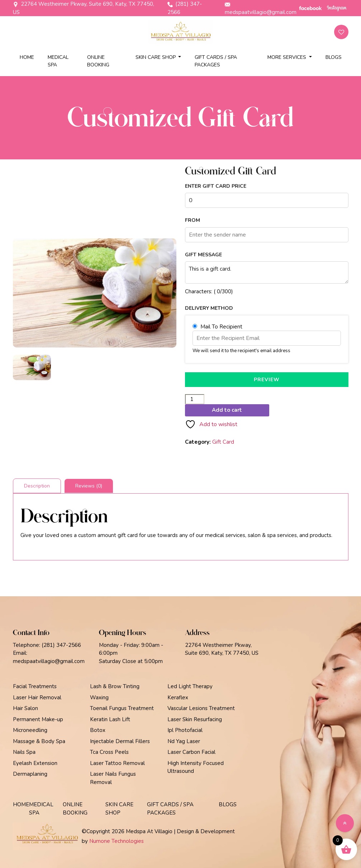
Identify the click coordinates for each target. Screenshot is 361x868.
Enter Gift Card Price (216, 186)
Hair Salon (25, 708)
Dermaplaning (30, 774)
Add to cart (227, 410)
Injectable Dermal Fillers (120, 741)
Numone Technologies (117, 841)
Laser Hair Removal (37, 697)
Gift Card (223, 442)
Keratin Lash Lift (110, 719)
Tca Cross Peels (109, 752)
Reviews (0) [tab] (89, 486)
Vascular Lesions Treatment (201, 708)
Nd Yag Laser (184, 741)
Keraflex (178, 697)
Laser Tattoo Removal (117, 763)
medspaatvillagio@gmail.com (261, 9)
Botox (98, 730)
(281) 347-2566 (185, 8)
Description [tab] (37, 486)
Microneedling (30, 730)
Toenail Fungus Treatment (122, 708)
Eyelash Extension (35, 763)
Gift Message (203, 255)
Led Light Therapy (190, 686)
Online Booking (98, 61)
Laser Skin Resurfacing (195, 719)
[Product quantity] (195, 399)
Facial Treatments (35, 686)
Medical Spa (58, 61)
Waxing (99, 697)
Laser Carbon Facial (191, 752)
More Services (288, 57)
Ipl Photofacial (185, 730)
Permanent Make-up (38, 719)
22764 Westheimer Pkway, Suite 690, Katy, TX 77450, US (84, 8)
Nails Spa (24, 752)
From (193, 220)
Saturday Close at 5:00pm (131, 661)
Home (27, 57)
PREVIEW (267, 380)
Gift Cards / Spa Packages (216, 61)
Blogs (334, 57)
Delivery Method (209, 308)
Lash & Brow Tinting (115, 686)
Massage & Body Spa (39, 741)
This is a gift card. (267, 272)
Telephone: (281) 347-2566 (47, 645)
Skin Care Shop (156, 57)
